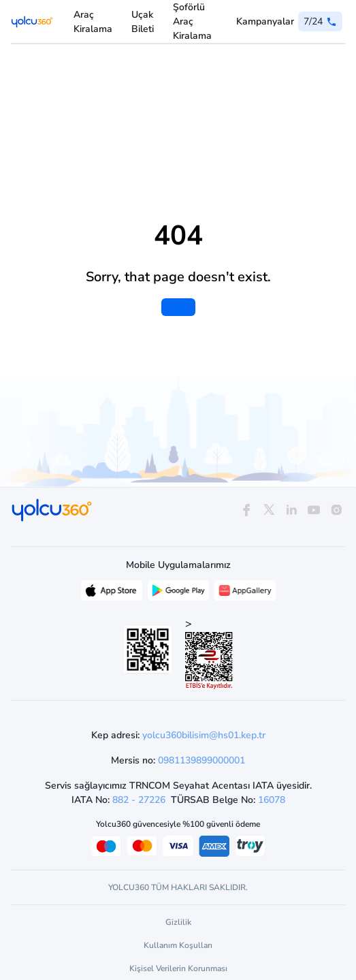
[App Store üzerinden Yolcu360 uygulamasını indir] (112, 594)
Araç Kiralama (93, 22)
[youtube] (314, 510)
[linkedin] (291, 510)
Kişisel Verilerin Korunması (178, 968)
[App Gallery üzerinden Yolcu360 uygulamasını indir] (245, 594)
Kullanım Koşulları (178, 945)
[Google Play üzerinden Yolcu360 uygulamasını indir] (178, 594)
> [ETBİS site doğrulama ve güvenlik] (209, 653)
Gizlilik (178, 922)
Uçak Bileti (143, 22)
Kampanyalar (265, 21)
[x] (269, 510)
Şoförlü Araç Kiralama (192, 21)
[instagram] (337, 510)
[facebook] (246, 510)
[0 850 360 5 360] (320, 21)
